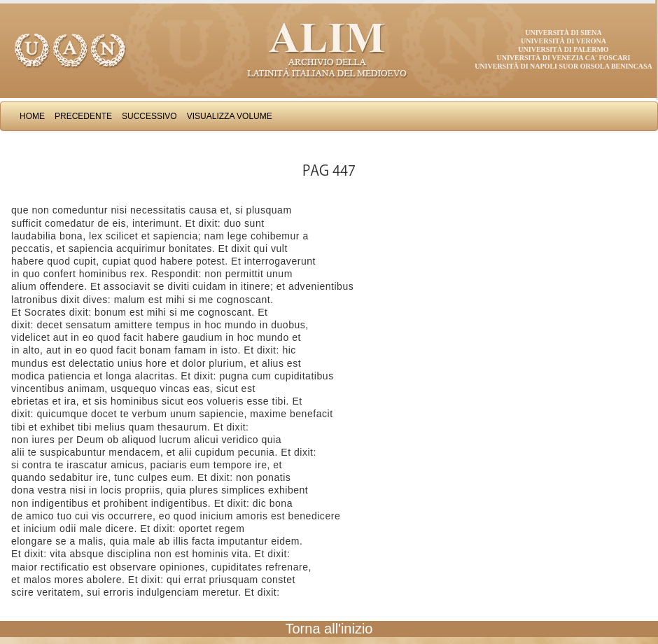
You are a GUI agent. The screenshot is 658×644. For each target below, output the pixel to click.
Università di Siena (563, 33)
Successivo (149, 116)
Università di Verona (563, 41)
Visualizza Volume (230, 116)
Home (32, 116)
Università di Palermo (563, 49)
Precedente (83, 116)
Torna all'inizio (329, 629)
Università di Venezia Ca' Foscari (564, 58)
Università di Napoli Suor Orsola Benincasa (563, 66)
